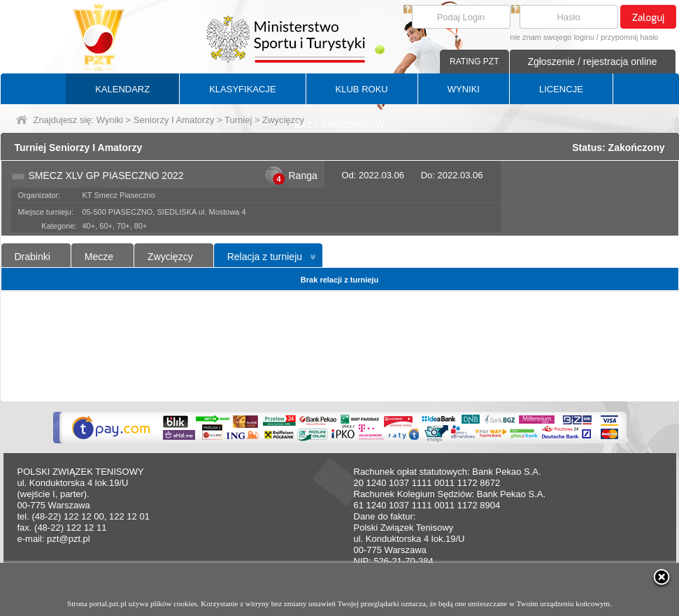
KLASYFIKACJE (242, 89)
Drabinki (33, 257)
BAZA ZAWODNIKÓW (339, 125)
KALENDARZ (122, 89)
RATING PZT (474, 62)
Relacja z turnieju (265, 257)
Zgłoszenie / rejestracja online (592, 62)
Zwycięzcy (170, 257)
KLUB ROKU (362, 89)
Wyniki (110, 120)
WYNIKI (464, 89)
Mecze (99, 257)
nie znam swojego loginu (552, 37)
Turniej (238, 120)
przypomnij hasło (630, 37)
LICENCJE (561, 89)
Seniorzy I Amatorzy (174, 120)
